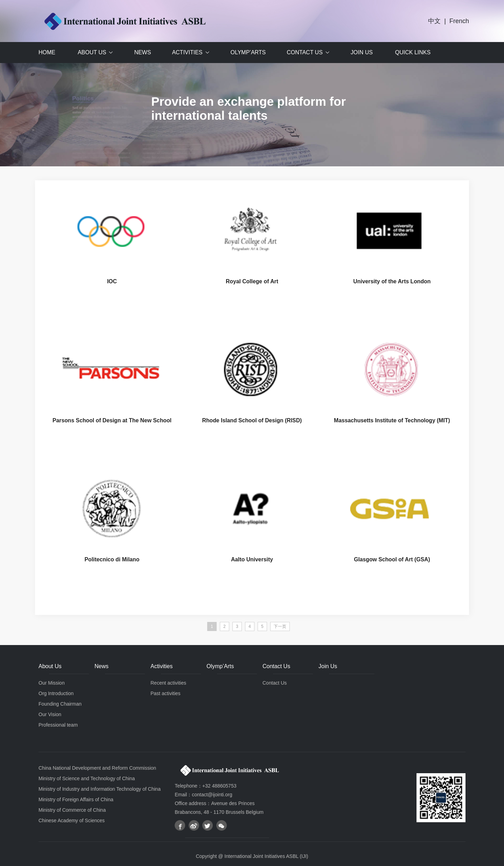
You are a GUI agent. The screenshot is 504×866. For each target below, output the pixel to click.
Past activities (166, 694)
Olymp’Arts (248, 52)
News (142, 52)
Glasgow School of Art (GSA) (392, 560)
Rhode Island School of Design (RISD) (252, 421)
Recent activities (168, 684)
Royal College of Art (252, 282)
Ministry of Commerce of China (72, 811)
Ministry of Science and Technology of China (87, 780)
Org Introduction (56, 694)
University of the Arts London (392, 282)
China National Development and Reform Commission (97, 769)
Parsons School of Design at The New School (112, 421)
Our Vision (50, 715)
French (459, 21)
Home (47, 52)
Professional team (58, 726)
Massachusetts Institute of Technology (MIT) (392, 421)
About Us (92, 52)
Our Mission (52, 684)
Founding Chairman (60, 705)
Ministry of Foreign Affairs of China (76, 801)
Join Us (362, 52)
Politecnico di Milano (112, 560)
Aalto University (252, 560)
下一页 (280, 628)
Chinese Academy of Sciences (72, 822)
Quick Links (413, 52)
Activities (187, 52)
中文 (434, 21)
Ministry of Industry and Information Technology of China (100, 790)
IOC (112, 282)
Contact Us (305, 52)
